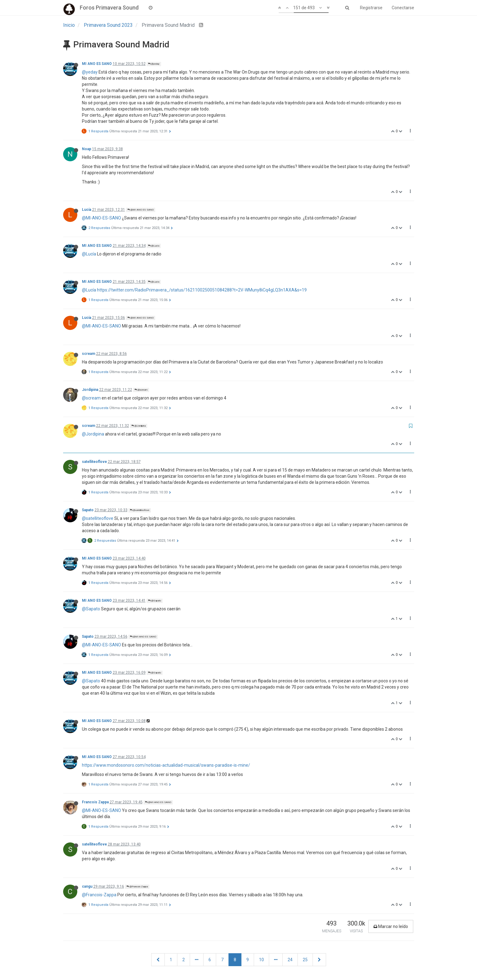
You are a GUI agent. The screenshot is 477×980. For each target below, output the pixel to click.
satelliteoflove (94, 462)
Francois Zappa (95, 802)
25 (305, 960)
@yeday (154, 64)
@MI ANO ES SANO (141, 210)
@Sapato (155, 601)
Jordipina (90, 390)
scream (89, 354)
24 (290, 960)
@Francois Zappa (137, 887)
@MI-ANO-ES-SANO (101, 218)
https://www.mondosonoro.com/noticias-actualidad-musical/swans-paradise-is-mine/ (166, 765)
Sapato (88, 510)
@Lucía (154, 246)
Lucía (87, 210)
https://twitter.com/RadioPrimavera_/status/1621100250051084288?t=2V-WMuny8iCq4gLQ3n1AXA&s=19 (202, 290)
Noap (87, 149)
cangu (87, 886)
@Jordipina (139, 426)
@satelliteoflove (140, 510)
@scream (141, 390)
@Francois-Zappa (99, 895)
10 (261, 960)
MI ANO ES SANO (97, 64)
